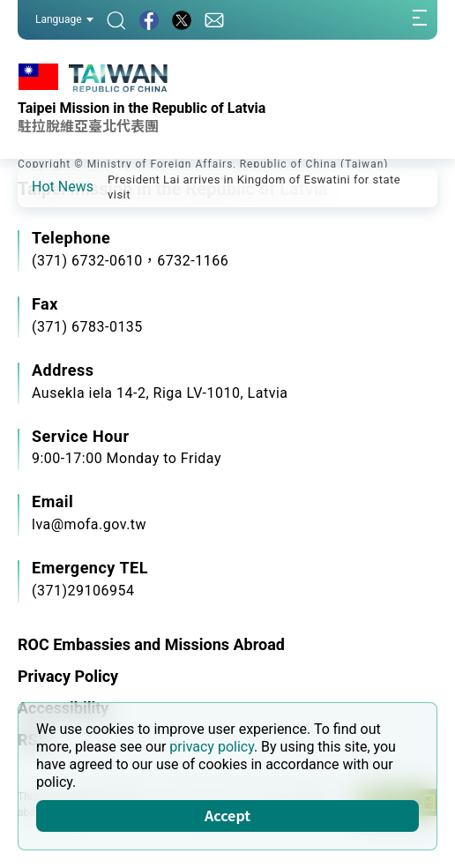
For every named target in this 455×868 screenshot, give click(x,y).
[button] (44, 186)
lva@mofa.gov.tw (89, 524)
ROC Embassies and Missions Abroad (151, 644)
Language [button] (64, 19)
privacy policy (212, 747)
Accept (227, 815)
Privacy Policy (68, 676)
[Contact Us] (214, 20)
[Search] (116, 20)
